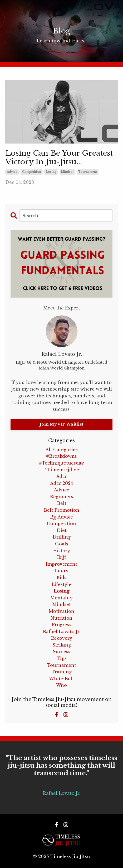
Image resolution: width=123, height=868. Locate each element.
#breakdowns (61, 456)
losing (51, 172)
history (62, 551)
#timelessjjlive (62, 470)
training (62, 672)
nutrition (61, 618)
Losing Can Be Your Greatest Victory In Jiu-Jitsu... (59, 158)
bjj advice (61, 517)
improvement (61, 564)
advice (12, 172)
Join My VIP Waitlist (61, 424)
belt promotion (61, 510)
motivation (61, 611)
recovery (62, 638)
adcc (62, 476)
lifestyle (61, 584)
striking (62, 645)
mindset (67, 172)
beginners (61, 497)
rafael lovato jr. (62, 632)
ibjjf (62, 557)
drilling (61, 537)
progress (62, 625)
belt (62, 503)
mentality (61, 598)
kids (61, 578)
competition (32, 172)
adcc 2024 (61, 483)
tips (62, 658)
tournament (88, 172)
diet (62, 530)
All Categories (61, 450)
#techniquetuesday (61, 463)
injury (61, 571)
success (61, 652)
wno (61, 685)
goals (62, 544)
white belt (61, 679)
